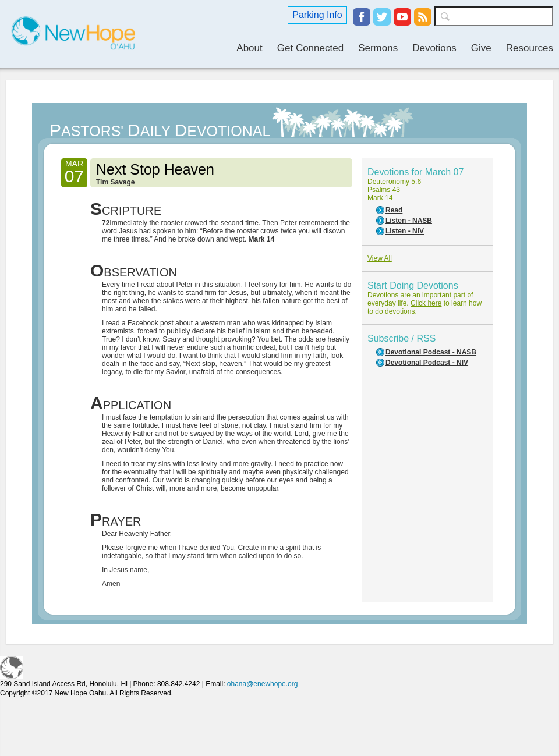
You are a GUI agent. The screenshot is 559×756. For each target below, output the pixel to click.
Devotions (434, 48)
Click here (426, 303)
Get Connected (310, 48)
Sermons (378, 48)
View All (380, 258)
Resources (530, 48)
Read (394, 210)
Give (481, 48)
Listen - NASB (409, 221)
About (249, 48)
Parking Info (317, 15)
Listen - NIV (405, 231)
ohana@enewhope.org (263, 684)
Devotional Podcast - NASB (431, 352)
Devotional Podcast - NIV (427, 363)
